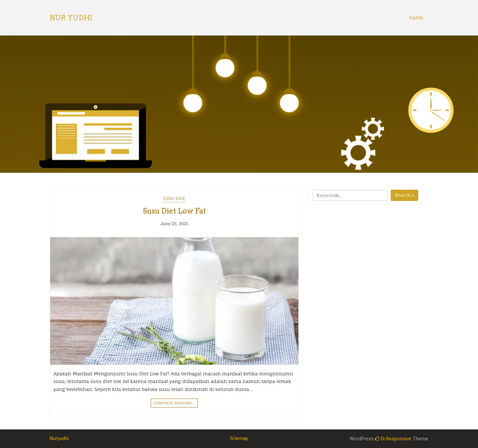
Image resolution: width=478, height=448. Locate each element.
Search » (404, 195)
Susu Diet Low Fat (174, 211)
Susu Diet (174, 199)
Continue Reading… (174, 403)
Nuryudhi (59, 438)
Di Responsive (393, 439)
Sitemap (239, 438)
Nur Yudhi (71, 18)
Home (416, 18)
